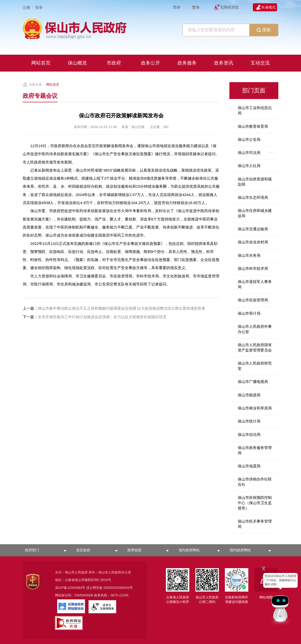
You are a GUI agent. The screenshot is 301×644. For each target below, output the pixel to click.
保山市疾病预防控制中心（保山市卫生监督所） (255, 503)
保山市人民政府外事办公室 (255, 329)
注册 (26, 7)
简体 (177, 7)
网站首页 (53, 85)
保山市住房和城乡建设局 (255, 213)
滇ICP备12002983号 (70, 588)
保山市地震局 (249, 466)
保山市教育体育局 (253, 126)
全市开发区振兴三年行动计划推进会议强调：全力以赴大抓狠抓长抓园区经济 (95, 317)
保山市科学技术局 (253, 268)
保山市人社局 (249, 166)
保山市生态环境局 (253, 197)
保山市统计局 (249, 421)
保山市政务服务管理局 (255, 450)
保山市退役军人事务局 (255, 284)
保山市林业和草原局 (255, 408)
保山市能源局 (249, 395)
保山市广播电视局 (253, 382)
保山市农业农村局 (253, 242)
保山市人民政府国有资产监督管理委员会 (255, 347)
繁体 (196, 7)
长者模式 (268, 7)
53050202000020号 (118, 588)
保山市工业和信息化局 (255, 110)
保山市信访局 (249, 434)
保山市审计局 (249, 313)
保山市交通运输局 (253, 229)
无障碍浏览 (229, 7)
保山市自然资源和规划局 (255, 182)
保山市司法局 (249, 153)
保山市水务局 (249, 255)
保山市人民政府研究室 (255, 366)
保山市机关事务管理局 (255, 524)
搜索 (264, 30)
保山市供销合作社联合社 (255, 482)
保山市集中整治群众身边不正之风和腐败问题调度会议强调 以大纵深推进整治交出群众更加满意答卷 (114, 308)
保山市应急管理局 (253, 300)
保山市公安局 (249, 139)
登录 (39, 7)
